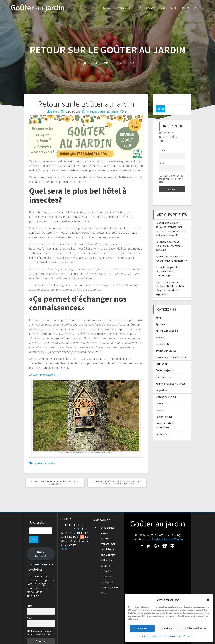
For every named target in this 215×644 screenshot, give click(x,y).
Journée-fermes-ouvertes (170, 377)
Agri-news (161, 317)
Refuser (168, 628)
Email (162, 156)
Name (162, 143)
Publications (163, 427)
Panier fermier (164, 409)
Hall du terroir (164, 370)
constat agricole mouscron (171, 350)
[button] (208, 600)
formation (162, 357)
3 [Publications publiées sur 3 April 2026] (78, 529)
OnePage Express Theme (167, 539)
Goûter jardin (38, 8)
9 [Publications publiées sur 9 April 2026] (74, 533)
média (159, 396)
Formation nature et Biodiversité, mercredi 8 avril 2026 (169, 239)
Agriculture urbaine (167, 324)
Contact (169, 8)
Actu (158, 310)
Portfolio (192, 8)
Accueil (125, 8)
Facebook (147, 8)
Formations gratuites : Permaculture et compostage (168, 264)
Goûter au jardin (108, 112)
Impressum (191, 636)
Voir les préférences (195, 628)
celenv (55, 112)
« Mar (64, 549)
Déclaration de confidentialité (172, 636)
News (108, 8)
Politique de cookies (149, 636)
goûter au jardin (45, 463)
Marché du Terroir (166, 390)
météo (159, 403)
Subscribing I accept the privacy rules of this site (172, 172)
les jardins (161, 383)
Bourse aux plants (166, 343)
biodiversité (163, 337)
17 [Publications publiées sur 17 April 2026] (78, 537)
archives (92, 112)
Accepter (142, 628)
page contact (41, 546)
